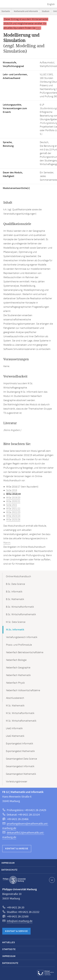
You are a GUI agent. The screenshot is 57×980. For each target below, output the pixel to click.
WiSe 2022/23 (13, 512)
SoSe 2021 (12, 505)
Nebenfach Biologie (16, 660)
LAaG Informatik (14, 728)
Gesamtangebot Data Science (21, 759)
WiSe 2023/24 (13, 516)
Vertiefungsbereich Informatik (22, 637)
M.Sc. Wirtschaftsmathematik (21, 721)
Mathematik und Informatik (26, 11)
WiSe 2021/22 (13, 509)
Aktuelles (9, 943)
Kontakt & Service (16, 931)
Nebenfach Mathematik (18, 675)
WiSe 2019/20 (13, 498)
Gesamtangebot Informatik (20, 766)
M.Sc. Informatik (15, 630)
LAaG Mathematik (15, 736)
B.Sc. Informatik (14, 592)
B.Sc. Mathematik (15, 599)
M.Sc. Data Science (16, 622)
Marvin (7, 543)
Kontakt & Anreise (17, 849)
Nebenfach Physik (15, 683)
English (51, 4)
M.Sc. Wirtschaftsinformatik (20, 713)
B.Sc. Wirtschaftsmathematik (21, 615)
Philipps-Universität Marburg (14, 880)
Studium (46, 11)
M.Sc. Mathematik (15, 706)
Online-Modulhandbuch (18, 577)
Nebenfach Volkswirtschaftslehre (23, 690)
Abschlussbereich (15, 698)
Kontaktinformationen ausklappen (52, 880)
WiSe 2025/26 (13, 520)
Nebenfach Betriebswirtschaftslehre (25, 652)
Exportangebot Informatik (19, 744)
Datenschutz (9, 870)
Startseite (6, 11)
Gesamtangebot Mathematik (21, 774)
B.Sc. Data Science (15, 584)
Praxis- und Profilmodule (19, 645)
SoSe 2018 (12, 490)
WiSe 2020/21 (13, 501)
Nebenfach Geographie (18, 668)
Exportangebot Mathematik (20, 751)
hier (38, 28)
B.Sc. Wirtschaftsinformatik (20, 607)
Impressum (8, 863)
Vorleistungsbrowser (17, 782)
